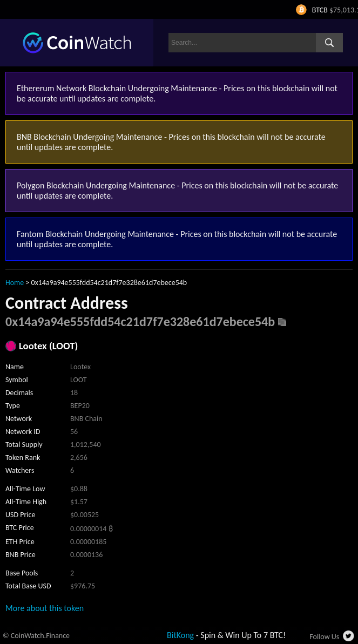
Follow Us (324, 637)
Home (15, 283)
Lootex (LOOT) (48, 346)
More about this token (45, 608)
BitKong (180, 635)
